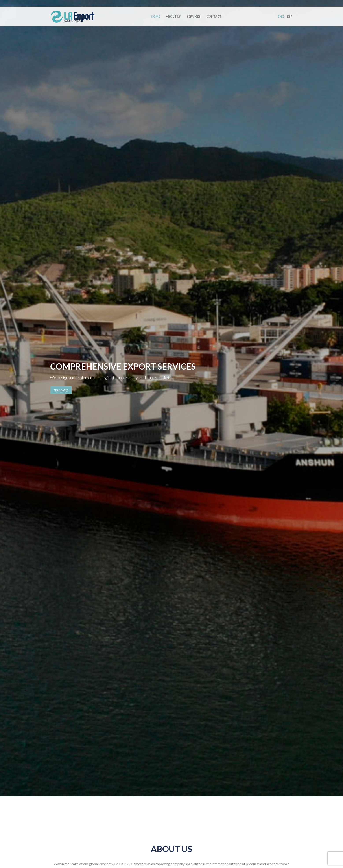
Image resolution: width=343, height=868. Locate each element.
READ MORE (61, 390)
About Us (173, 17)
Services (194, 17)
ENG (281, 17)
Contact (214, 17)
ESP (290, 17)
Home (156, 17)
